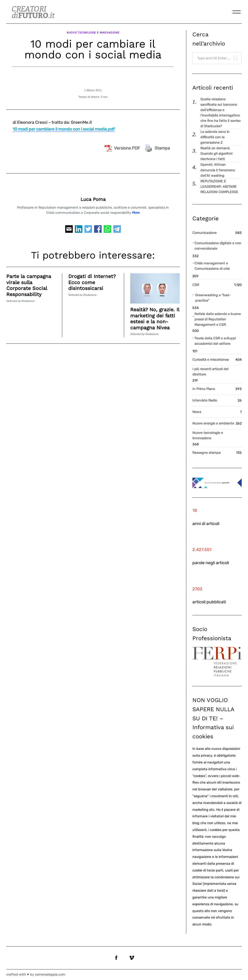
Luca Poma (93, 198)
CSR (196, 285)
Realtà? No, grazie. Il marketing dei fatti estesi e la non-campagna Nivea (155, 318)
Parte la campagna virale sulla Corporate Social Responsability (29, 285)
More (136, 212)
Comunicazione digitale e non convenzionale (218, 246)
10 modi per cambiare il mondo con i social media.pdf (64, 128)
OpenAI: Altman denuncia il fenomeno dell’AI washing (218, 170)
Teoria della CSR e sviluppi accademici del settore (215, 341)
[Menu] (237, 12)
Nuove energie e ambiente (213, 423)
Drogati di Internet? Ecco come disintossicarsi (92, 282)
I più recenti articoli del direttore (210, 372)
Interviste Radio (205, 400)
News (197, 412)
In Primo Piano (204, 389)
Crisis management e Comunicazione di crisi (212, 266)
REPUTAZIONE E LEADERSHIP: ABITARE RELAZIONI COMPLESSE (219, 187)
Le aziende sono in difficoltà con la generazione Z (215, 137)
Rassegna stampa (206, 453)
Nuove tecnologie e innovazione (93, 32)
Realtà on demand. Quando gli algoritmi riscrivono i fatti (216, 154)
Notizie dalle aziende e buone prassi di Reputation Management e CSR (218, 319)
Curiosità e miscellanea (211, 360)
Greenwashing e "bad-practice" (213, 298)
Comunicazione (204, 233)
